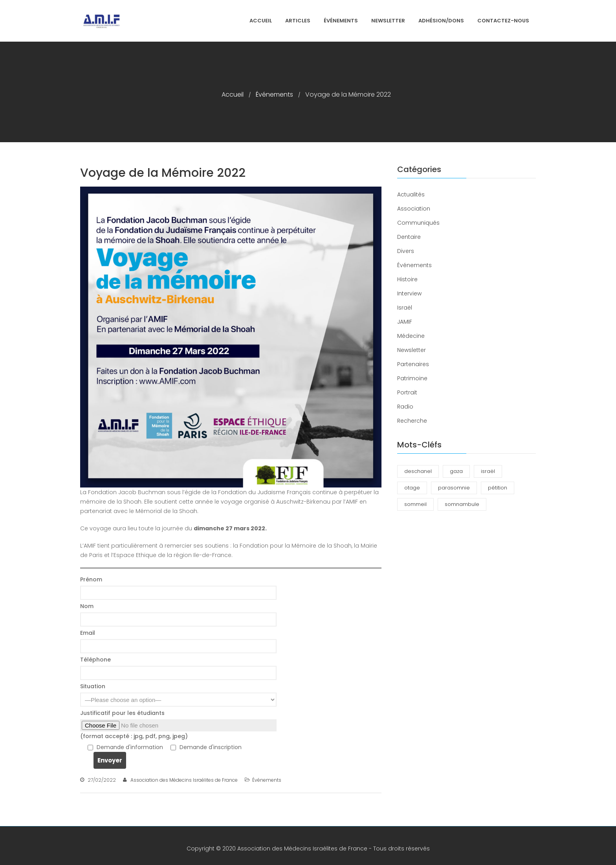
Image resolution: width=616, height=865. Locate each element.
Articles (298, 21)
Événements (341, 21)
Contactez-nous (503, 21)
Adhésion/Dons (441, 21)
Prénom (231, 588)
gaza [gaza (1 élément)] (456, 471)
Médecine (411, 336)
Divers (406, 251)
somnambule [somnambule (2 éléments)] (462, 504)
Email (231, 641)
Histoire (407, 279)
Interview (409, 293)
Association (414, 209)
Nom (231, 614)
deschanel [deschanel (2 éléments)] (418, 471)
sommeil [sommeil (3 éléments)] (415, 504)
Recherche (412, 421)
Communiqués (418, 223)
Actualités (411, 194)
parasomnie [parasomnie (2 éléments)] (454, 488)
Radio (405, 407)
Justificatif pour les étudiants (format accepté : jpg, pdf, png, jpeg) (231, 725)
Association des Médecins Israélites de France (184, 780)
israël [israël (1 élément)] (488, 471)
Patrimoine (412, 378)
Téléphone (231, 668)
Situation (231, 695)
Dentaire (409, 237)
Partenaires (413, 364)
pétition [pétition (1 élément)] (498, 488)
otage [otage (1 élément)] (412, 488)
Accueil (261, 21)
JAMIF (405, 322)
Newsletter (388, 21)
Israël (405, 308)
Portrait (407, 392)
